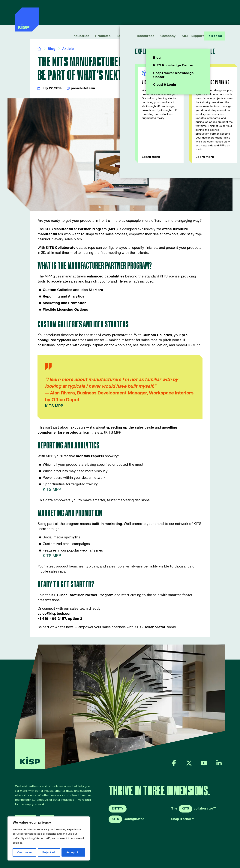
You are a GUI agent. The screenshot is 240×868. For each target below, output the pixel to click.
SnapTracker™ (183, 819)
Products (100, 13)
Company (163, 13)
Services (120, 13)
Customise (24, 852)
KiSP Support (187, 13)
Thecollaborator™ (193, 809)
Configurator (126, 819)
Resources (141, 13)
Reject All (49, 852)
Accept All (73, 852)
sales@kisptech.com (55, 614)
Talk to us (214, 13)
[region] (49, 839)
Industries (78, 13)
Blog (52, 49)
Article (68, 49)
